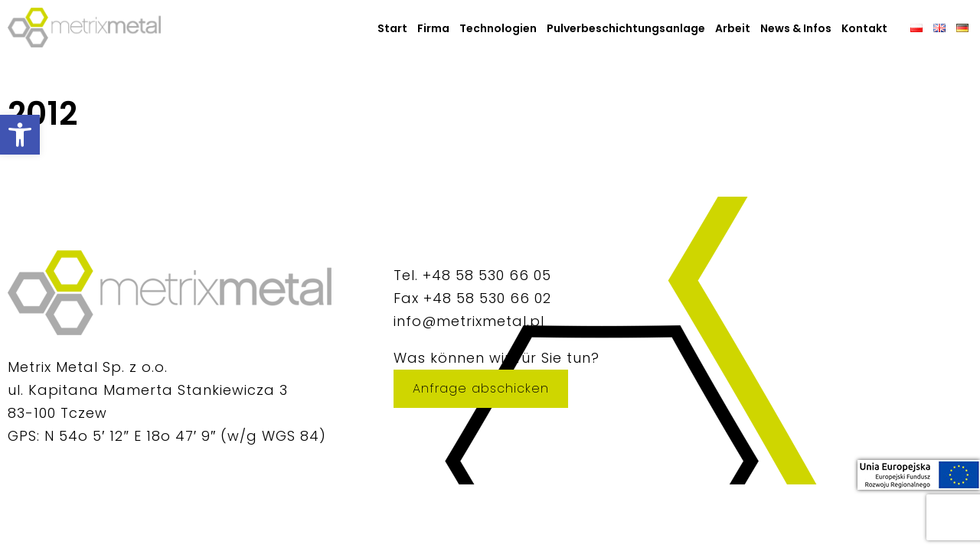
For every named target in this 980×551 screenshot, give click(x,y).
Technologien (498, 28)
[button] (20, 135)
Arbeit (733, 28)
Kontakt (864, 28)
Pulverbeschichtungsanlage (626, 28)
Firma (433, 28)
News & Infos (796, 28)
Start (392, 28)
